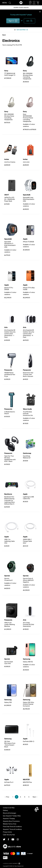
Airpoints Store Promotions (11, 821)
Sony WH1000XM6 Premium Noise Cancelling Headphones (28, 118)
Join (28, 21)
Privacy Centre (7, 832)
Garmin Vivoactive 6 (8, 579)
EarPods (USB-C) (29, 741)
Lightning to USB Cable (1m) (28, 498)
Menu (5, 3)
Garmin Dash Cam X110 (9, 663)
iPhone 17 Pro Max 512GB (29, 289)
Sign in (11, 21)
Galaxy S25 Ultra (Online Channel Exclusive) (28, 704)
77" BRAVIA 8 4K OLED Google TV (10, 74)
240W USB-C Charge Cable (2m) (27, 541)
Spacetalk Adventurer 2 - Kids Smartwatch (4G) (10, 244)
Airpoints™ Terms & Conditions (12, 829)
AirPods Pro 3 (9, 782)
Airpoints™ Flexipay (9, 818)
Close (40, 11)
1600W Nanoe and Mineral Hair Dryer (10, 374)
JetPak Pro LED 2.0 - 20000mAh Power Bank (10, 199)
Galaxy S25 (8, 702)
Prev (8, 797)
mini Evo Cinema (10, 162)
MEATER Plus (27, 782)
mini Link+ (26, 162)
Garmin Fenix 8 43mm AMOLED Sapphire (28, 580)
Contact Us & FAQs (9, 808)
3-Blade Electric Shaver (10, 413)
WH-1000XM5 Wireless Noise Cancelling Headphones (9, 117)
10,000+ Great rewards (21, 7)
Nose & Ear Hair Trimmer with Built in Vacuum (28, 374)
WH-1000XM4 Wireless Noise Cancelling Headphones (28, 76)
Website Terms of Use (10, 824)
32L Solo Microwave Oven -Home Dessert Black (10, 744)
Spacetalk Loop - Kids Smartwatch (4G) (29, 199)
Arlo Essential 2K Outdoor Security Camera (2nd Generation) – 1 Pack (10, 334)
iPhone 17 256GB (28, 242)
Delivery (5, 810)
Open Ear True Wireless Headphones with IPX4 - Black (10, 459)
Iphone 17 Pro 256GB (9, 289)
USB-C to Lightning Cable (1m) (9, 541)
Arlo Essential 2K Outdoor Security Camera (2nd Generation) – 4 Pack (29, 334)
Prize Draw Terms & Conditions (12, 826)
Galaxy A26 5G (28, 662)
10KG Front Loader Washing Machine (10, 624)
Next (34, 797)
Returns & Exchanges (10, 813)
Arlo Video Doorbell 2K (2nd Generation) (28, 624)
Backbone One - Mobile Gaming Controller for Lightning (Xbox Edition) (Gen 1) (10, 500)
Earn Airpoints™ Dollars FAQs (12, 816)
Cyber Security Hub (9, 835)
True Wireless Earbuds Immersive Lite (28, 413)
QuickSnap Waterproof (27, 457)
